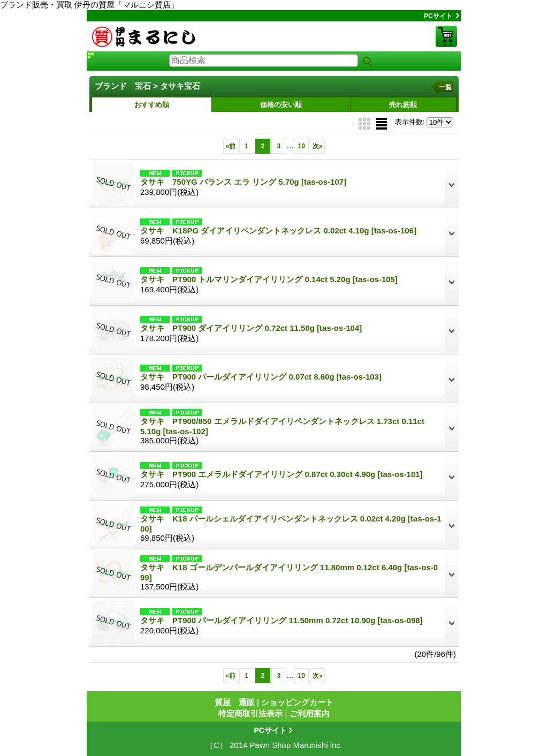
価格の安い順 (281, 105)
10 (302, 146)
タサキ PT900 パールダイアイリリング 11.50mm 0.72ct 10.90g (281, 620)
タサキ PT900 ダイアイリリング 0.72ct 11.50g (251, 328)
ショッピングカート (446, 36)
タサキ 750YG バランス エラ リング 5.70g (243, 182)
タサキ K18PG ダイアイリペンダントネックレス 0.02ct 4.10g (278, 230)
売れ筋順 (403, 105)
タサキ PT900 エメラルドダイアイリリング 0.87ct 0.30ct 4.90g (281, 474)
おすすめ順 (152, 105)
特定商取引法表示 (250, 713)
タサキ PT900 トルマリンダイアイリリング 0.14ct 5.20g (269, 279)
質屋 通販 (235, 702)
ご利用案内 (310, 713)
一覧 (445, 87)
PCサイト (438, 16)
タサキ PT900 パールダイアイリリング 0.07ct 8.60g (261, 377)
